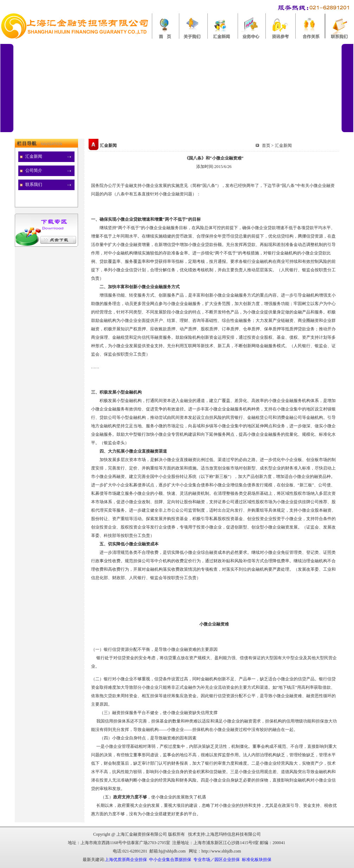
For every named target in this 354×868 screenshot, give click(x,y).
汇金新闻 (34, 156)
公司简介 (34, 170)
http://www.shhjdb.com (221, 851)
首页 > (268, 145)
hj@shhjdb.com (172, 851)
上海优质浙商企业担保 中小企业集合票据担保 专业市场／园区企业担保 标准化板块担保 (188, 860)
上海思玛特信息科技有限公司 (233, 834)
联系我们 (34, 184)
